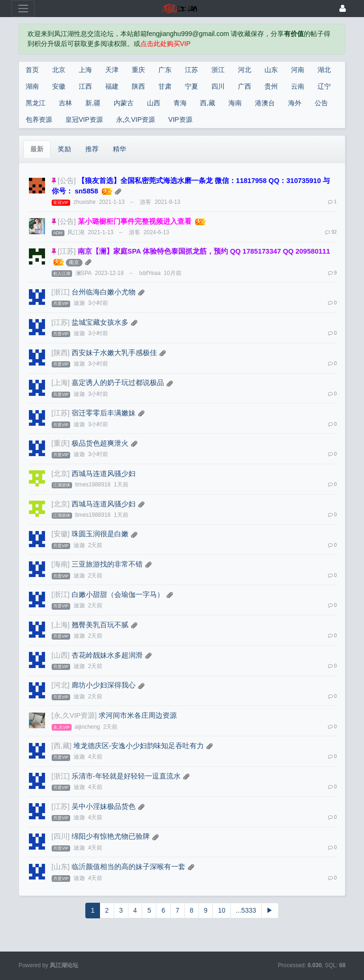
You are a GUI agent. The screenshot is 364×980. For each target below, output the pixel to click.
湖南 (32, 86)
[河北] (61, 685)
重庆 (138, 70)
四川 (218, 86)
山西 (154, 103)
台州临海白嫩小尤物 (104, 292)
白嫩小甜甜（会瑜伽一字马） (118, 595)
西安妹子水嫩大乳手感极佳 (114, 353)
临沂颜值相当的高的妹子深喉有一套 (128, 867)
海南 (235, 103)
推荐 (92, 149)
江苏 (191, 70)
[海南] (61, 564)
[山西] (61, 655)
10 (222, 910)
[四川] (61, 836)
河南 (298, 70)
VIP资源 (180, 119)
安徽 (59, 86)
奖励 (64, 149)
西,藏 (208, 103)
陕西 (138, 86)
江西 (85, 86)
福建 (112, 86)
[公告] (67, 181)
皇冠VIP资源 (84, 119)
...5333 (246, 910)
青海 (180, 103)
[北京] (61, 474)
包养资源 (39, 119)
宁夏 (191, 86)
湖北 (324, 70)
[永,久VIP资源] (74, 715)
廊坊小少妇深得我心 (104, 685)
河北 (245, 70)
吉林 (65, 103)
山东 (271, 70)
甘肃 (165, 86)
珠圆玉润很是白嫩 (100, 534)
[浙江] (61, 292)
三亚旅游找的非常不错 (107, 564)
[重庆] (61, 443)
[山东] (61, 867)
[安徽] (61, 534)
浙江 (218, 70)
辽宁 (324, 86)
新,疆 (93, 103)
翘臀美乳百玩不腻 (100, 625)
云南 (298, 86)
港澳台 (265, 103)
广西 (245, 86)
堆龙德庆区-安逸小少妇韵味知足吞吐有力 (139, 746)
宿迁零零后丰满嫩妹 (104, 413)
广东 (165, 70)
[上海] (61, 383)
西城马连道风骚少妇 (104, 474)
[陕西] (61, 353)
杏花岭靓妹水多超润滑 (107, 655)
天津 (112, 70)
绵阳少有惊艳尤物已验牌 (111, 836)
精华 (119, 149)
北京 (59, 70)
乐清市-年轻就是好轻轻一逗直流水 (126, 776)
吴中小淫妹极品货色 (104, 806)
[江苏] (67, 251)
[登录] (343, 8)
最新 (37, 149)
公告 (321, 103)
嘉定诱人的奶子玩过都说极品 (118, 383)
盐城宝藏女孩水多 (100, 322)
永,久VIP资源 (136, 119)
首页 (32, 70)
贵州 (271, 86)
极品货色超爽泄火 (100, 443)
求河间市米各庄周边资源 (138, 715)
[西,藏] (62, 746)
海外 (295, 103)
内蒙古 (124, 103)
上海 (85, 70)
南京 (74, 262)
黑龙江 (36, 103)
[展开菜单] (23, 8)
